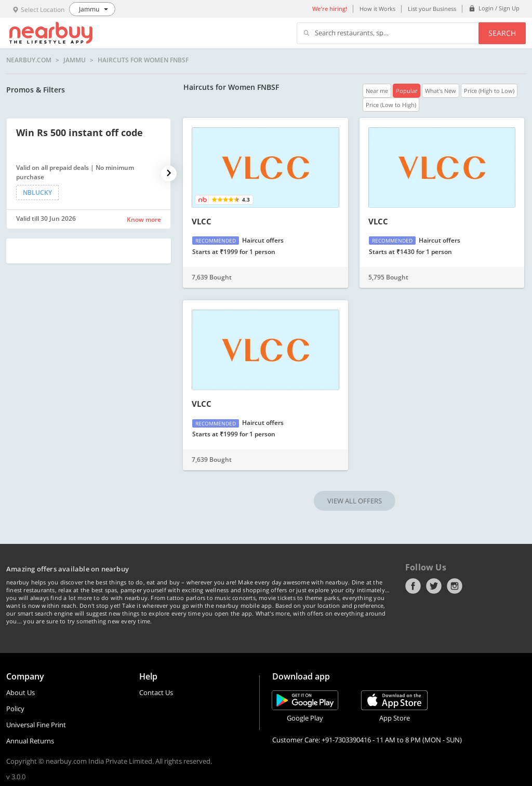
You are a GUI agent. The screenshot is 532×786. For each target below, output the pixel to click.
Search (502, 33)
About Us (21, 692)
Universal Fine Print (36, 725)
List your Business (432, 9)
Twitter (434, 586)
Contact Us (156, 692)
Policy (15, 709)
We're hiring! (330, 9)
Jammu (75, 60)
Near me (377, 91)
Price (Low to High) (391, 105)
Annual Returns (30, 741)
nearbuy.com (29, 60)
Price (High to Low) (489, 91)
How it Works (377, 9)
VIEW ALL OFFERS (355, 501)
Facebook (413, 586)
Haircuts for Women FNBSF (143, 60)
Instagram (455, 586)
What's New (441, 91)
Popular (407, 91)
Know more (144, 219)
